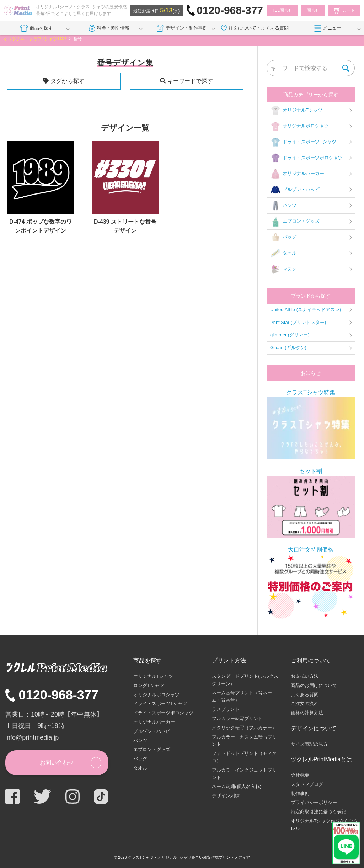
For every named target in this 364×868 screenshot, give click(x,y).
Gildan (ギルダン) (288, 348)
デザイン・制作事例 (182, 28)
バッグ (283, 238)
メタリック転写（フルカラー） (244, 728)
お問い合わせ (57, 763)
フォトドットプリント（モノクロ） (244, 757)
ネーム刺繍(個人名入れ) (237, 786)
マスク (283, 269)
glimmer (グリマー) (290, 335)
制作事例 (300, 794)
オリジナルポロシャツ (299, 126)
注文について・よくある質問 (255, 28)
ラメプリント (226, 709)
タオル (283, 253)
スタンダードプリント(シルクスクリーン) (245, 680)
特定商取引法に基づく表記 (318, 812)
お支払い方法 (305, 676)
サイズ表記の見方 (309, 744)
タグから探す (68, 81)
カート (344, 10)
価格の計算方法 (307, 713)
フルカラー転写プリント (237, 718)
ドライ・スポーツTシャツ (303, 142)
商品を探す (36, 28)
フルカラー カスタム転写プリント (244, 741)
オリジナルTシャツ (296, 110)
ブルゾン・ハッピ (295, 190)
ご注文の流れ (305, 704)
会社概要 (300, 775)
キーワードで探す (190, 81)
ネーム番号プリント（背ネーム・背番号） (242, 697)
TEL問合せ (282, 10)
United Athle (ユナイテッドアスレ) (306, 310)
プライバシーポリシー (314, 802)
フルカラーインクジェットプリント (244, 774)
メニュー (328, 28)
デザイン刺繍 (226, 796)
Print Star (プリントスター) (298, 322)
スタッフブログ (307, 784)
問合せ (313, 10)
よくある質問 (305, 695)
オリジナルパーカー (297, 174)
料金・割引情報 (109, 28)
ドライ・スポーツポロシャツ (306, 158)
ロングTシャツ (149, 685)
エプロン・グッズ (295, 222)
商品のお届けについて (314, 685)
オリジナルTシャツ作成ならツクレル (325, 825)
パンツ (283, 206)
